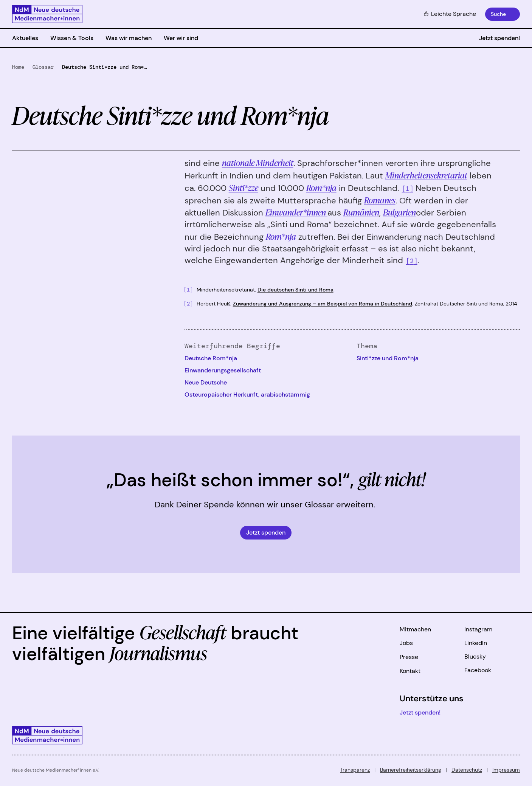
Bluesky (475, 657)
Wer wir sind (181, 38)
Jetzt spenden (266, 533)
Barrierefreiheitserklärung (411, 770)
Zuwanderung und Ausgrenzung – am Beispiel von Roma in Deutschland (323, 304)
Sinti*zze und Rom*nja (388, 358)
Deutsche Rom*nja (211, 358)
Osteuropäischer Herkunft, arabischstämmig (247, 395)
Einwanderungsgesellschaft (223, 370)
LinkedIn (476, 643)
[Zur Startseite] (47, 14)
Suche (498, 14)
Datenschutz (467, 770)
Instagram (478, 629)
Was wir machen (129, 38)
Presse (409, 657)
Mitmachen (415, 629)
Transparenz (355, 770)
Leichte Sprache (450, 14)
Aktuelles (25, 38)
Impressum (506, 770)
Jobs (406, 643)
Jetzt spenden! (499, 38)
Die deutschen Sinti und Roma (295, 290)
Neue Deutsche (206, 382)
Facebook (478, 670)
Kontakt (410, 671)
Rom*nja (281, 236)
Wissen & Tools (72, 38)
